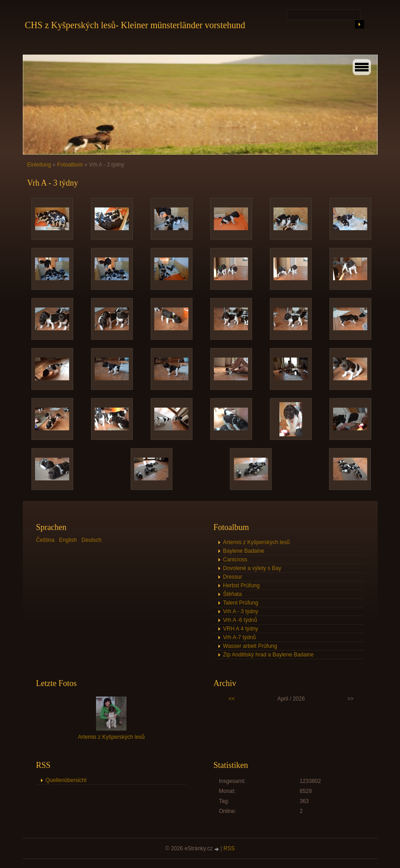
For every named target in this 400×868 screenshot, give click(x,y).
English (68, 540)
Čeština (45, 540)
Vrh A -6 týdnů (240, 620)
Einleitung (39, 165)
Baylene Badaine (244, 551)
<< (232, 699)
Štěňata (232, 594)
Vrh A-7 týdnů (239, 637)
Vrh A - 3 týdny (241, 611)
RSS (229, 848)
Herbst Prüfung (241, 585)
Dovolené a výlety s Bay (252, 568)
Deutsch (91, 540)
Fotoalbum (70, 165)
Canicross (235, 560)
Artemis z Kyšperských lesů (256, 542)
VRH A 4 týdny (241, 629)
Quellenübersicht (66, 780)
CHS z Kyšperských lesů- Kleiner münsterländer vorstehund (135, 25)
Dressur (233, 577)
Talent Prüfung (241, 603)
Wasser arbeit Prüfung (250, 646)
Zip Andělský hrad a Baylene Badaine (268, 655)
